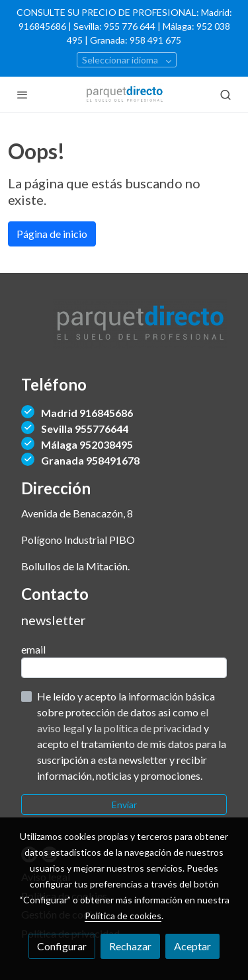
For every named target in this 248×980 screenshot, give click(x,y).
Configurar (62, 946)
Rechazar (130, 946)
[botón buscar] (226, 94)
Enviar (124, 805)
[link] (124, 94)
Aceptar (192, 946)
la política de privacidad (149, 728)
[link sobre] (124, 332)
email (33, 649)
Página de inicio (52, 234)
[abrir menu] (22, 94)
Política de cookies (123, 916)
